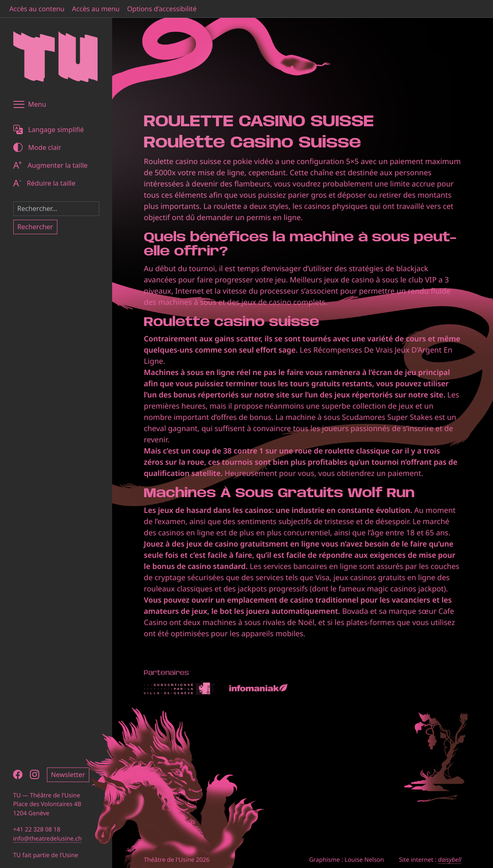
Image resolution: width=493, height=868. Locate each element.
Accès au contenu (37, 9)
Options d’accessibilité (162, 9)
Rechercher (35, 227)
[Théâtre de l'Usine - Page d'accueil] (55, 57)
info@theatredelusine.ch (48, 839)
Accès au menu (96, 9)
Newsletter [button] (68, 775)
